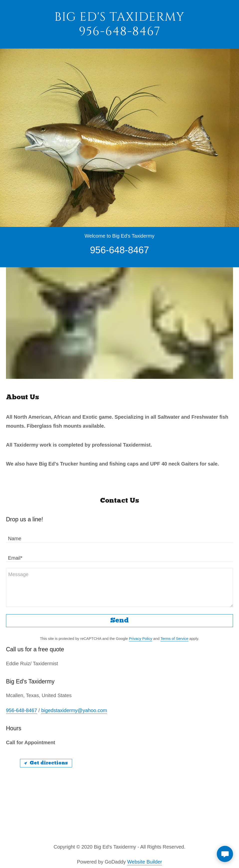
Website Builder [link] (145, 862)
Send (119, 621)
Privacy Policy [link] (141, 638)
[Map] (119, 793)
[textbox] (119, 536)
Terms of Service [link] (174, 638)
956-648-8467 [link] (22, 710)
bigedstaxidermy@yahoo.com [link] (74, 710)
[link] (119, 33)
